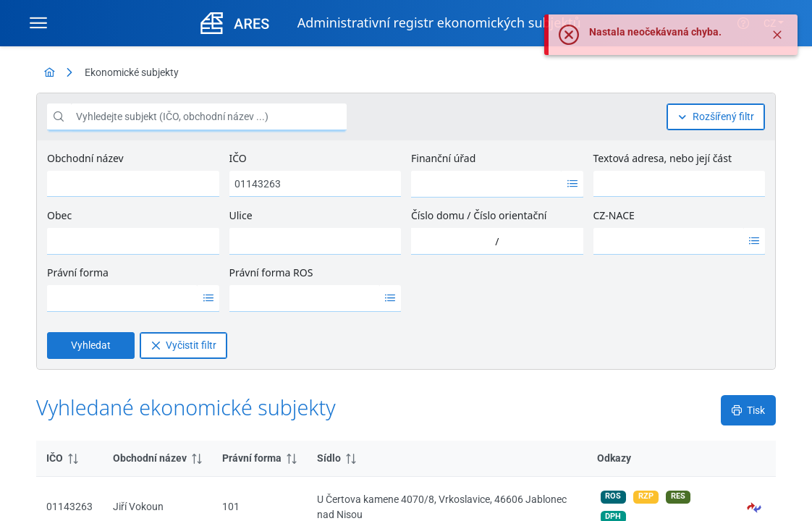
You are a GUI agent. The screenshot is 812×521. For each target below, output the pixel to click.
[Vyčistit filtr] (183, 346)
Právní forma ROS (271, 272)
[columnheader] (69, 459)
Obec (59, 215)
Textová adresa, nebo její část (663, 158)
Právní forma (78, 272)
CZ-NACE (614, 215)
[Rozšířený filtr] (716, 117)
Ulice (241, 215)
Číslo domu (438, 215)
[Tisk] (748, 410)
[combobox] (486, 184)
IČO (238, 158)
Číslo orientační (510, 215)
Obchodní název (85, 158)
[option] (486, 184)
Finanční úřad (443, 158)
